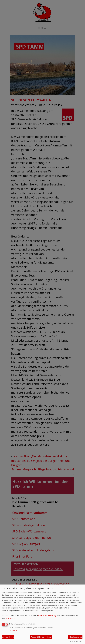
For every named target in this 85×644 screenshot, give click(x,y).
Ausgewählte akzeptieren (41, 637)
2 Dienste (13, 630)
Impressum (10, 618)
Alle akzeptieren (75, 637)
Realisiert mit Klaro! (76, 641)
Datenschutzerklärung (47, 615)
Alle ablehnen (8, 637)
